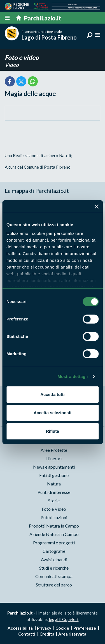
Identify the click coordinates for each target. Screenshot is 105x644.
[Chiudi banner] (97, 207)
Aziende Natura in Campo (54, 534)
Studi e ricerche (54, 568)
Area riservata (72, 634)
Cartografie (54, 551)
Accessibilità (20, 628)
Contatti (27, 634)
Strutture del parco (54, 585)
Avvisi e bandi (54, 559)
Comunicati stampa (54, 576)
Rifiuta (53, 431)
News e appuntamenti (54, 467)
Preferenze (85, 628)
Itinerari (54, 458)
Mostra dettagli (73, 376)
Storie (54, 500)
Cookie (62, 628)
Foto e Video (54, 509)
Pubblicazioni (54, 517)
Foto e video (22, 57)
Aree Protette (54, 450)
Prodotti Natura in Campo (54, 526)
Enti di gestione (54, 475)
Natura (54, 484)
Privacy (44, 628)
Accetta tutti (53, 394)
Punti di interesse (54, 492)
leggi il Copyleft (64, 619)
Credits (47, 634)
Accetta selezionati (53, 413)
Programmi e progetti (54, 543)
